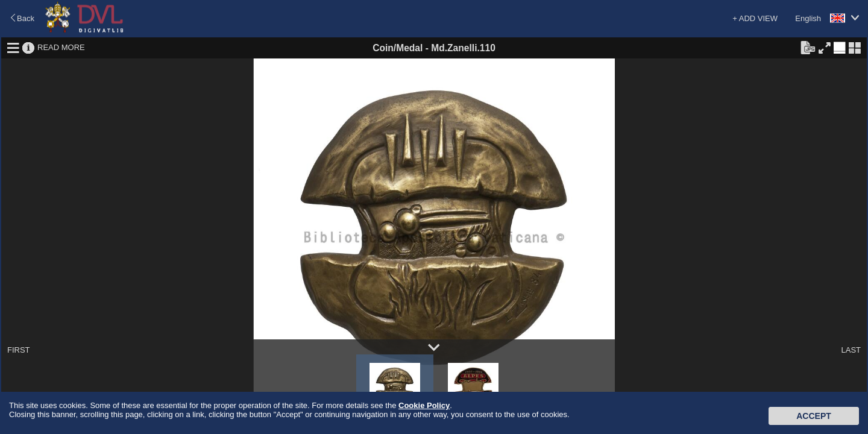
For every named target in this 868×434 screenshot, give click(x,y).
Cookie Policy (424, 405)
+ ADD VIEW (755, 18)
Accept (814, 416)
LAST (851, 350)
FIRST (19, 350)
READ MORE (61, 47)
